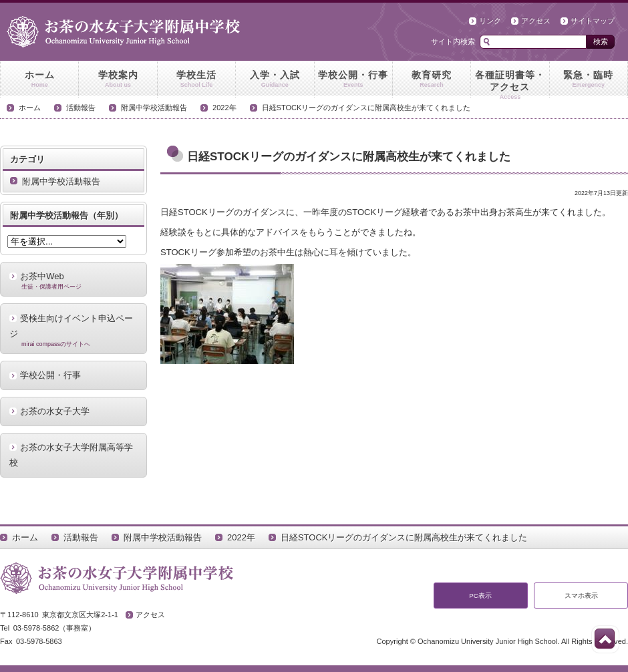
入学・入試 (275, 79)
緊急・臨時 (589, 79)
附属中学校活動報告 (154, 108)
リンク (490, 21)
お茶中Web (73, 281)
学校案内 (118, 79)
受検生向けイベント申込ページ (73, 331)
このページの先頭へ (605, 639)
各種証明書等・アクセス (510, 83)
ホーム (39, 79)
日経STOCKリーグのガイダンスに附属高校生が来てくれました (366, 108)
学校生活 (196, 79)
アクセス (536, 21)
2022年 (224, 108)
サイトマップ (593, 21)
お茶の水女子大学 (55, 411)
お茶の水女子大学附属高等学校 (71, 455)
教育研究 (432, 79)
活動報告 (81, 108)
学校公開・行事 (353, 79)
